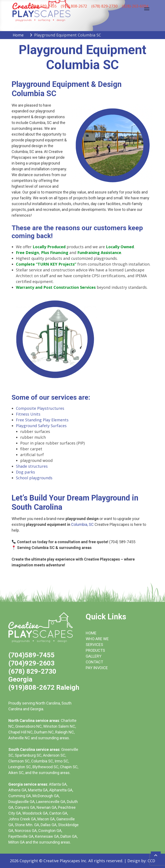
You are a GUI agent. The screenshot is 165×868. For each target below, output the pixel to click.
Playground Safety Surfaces (41, 426)
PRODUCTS (95, 650)
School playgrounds (34, 478)
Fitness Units (28, 414)
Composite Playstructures (40, 408)
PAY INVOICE (97, 668)
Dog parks (25, 472)
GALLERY (94, 656)
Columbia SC (42, 761)
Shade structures (32, 466)
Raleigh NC (65, 732)
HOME (91, 633)
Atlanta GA (58, 784)
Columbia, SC (82, 524)
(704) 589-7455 (43, 6)
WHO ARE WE (97, 639)
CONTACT (94, 662)
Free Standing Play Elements (42, 420)
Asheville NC (19, 738)
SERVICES (94, 645)
